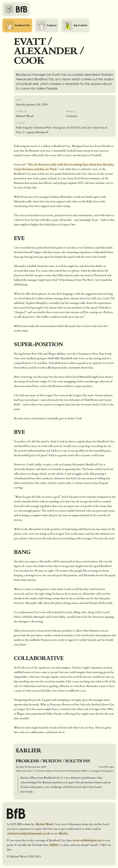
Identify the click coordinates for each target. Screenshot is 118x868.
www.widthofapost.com (87, 840)
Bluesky (63, 833)
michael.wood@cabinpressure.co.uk (29, 833)
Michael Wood (44, 824)
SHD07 (54, 845)
